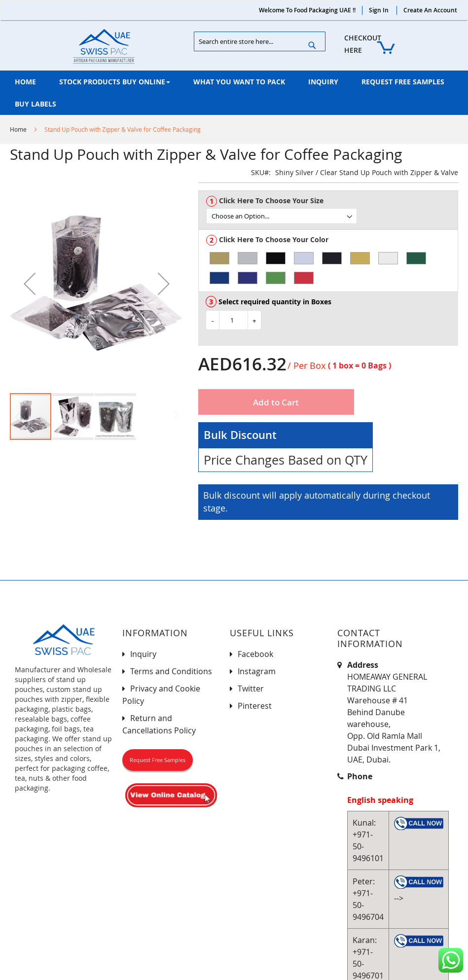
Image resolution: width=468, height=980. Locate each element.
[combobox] (260, 41)
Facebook (255, 654)
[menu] (234, 93)
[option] (219, 258)
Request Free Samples (158, 760)
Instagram (257, 671)
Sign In (379, 10)
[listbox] (332, 216)
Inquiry (143, 654)
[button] (30, 284)
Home (18, 129)
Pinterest (255, 706)
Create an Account (430, 10)
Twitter (251, 689)
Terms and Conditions (171, 671)
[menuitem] (25, 82)
